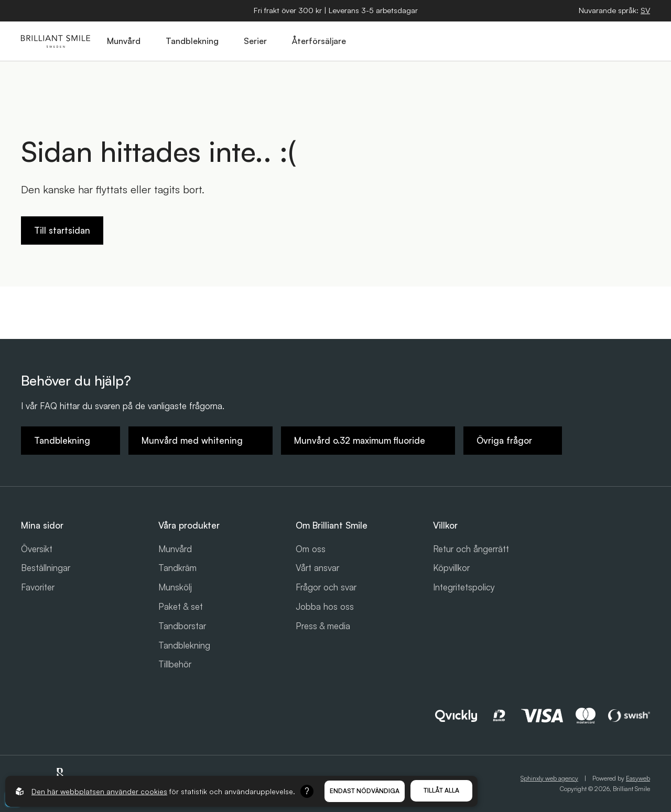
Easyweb (638, 778)
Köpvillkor (451, 568)
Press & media (323, 626)
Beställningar (46, 568)
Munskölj (175, 587)
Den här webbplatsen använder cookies (99, 791)
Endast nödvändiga (365, 791)
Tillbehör (175, 664)
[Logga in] (616, 41)
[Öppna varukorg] (592, 41)
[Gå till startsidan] (56, 41)
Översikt (37, 549)
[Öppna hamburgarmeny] (640, 41)
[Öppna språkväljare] (645, 11)
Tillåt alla (441, 790)
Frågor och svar (326, 587)
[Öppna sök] (568, 41)
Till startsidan (62, 230)
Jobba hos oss (325, 606)
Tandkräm (177, 568)
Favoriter (38, 587)
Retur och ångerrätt (471, 549)
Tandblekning (184, 645)
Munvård (175, 549)
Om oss (311, 549)
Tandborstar (182, 626)
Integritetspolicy (464, 587)
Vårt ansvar (317, 568)
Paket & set (181, 606)
